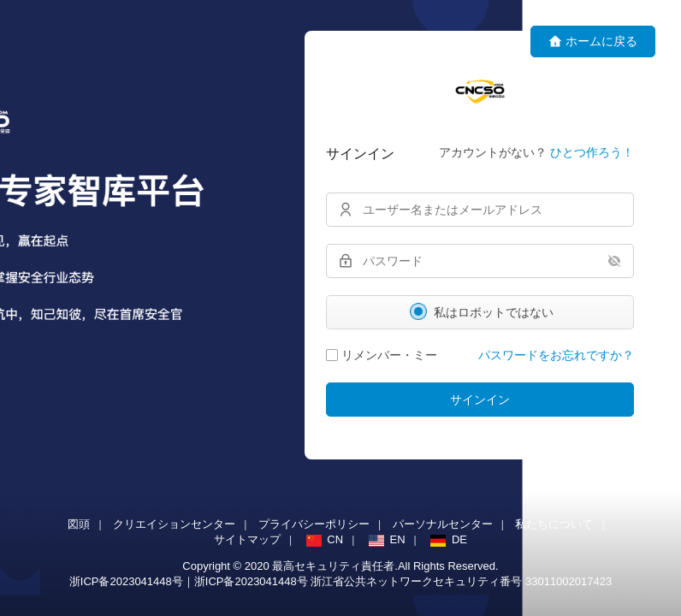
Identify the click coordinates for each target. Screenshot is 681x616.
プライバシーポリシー (314, 524)
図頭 (79, 524)
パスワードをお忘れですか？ (556, 355)
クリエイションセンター (174, 524)
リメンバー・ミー (382, 355)
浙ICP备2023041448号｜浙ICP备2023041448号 (190, 581)
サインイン (480, 400)
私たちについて (554, 524)
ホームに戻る (593, 41)
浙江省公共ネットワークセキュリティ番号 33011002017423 (461, 581)
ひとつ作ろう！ (592, 152)
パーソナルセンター (443, 524)
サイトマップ (247, 539)
